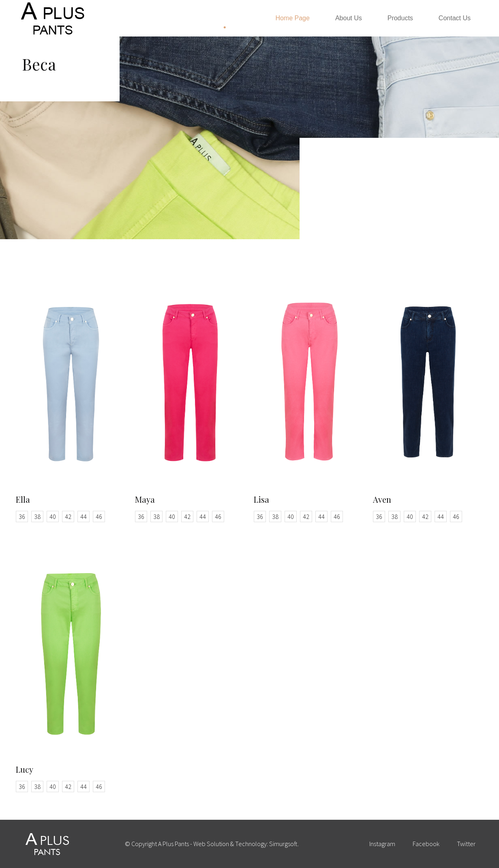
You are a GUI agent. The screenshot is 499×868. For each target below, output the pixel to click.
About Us (349, 18)
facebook (426, 844)
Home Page (292, 18)
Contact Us (455, 18)
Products (400, 18)
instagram (382, 844)
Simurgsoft (283, 844)
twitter (466, 844)
